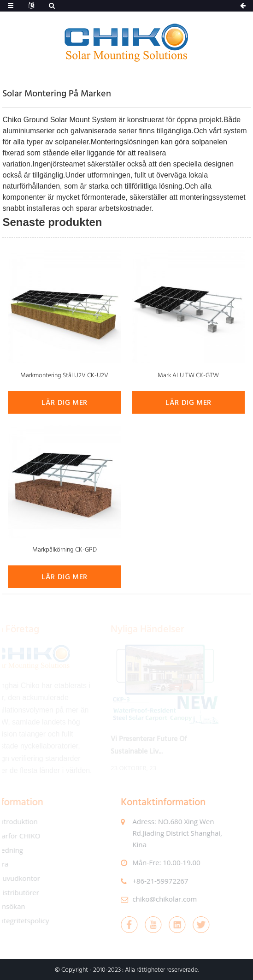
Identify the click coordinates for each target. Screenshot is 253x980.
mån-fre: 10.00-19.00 (161, 862)
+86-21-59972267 (155, 881)
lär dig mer (65, 402)
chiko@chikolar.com (159, 899)
